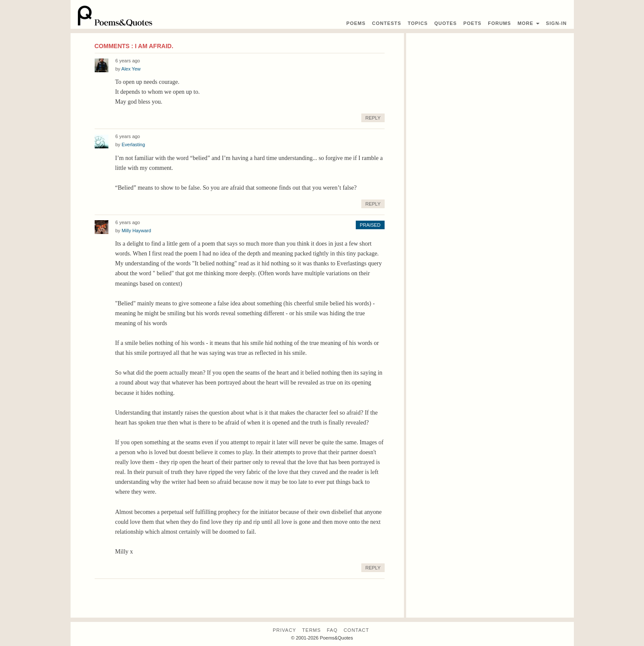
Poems (356, 23)
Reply (373, 118)
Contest (387, 23)
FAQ (332, 630)
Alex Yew (131, 69)
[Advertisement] (490, 93)
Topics (418, 23)
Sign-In (556, 23)
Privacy (284, 630)
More (528, 23)
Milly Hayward (136, 231)
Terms (311, 630)
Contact (356, 630)
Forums (499, 23)
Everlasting (133, 145)
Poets (472, 23)
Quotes (445, 23)
